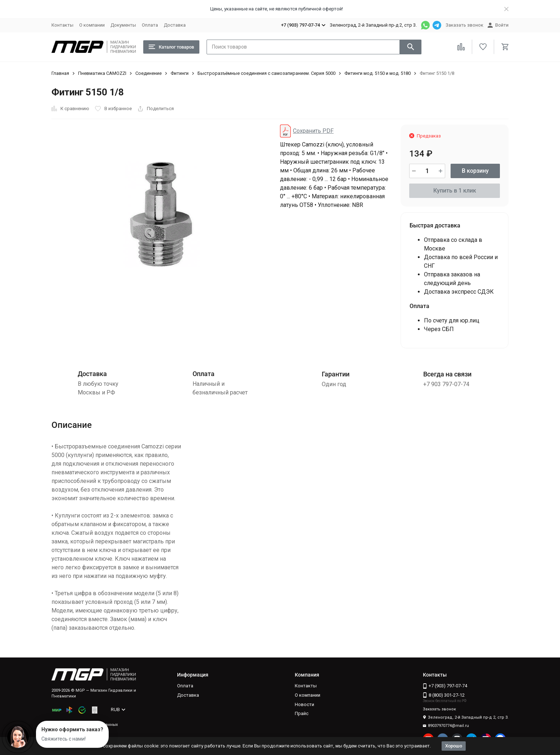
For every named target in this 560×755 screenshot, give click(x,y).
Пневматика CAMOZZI (102, 73)
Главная (60, 73)
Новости (304, 704)
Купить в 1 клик (455, 191)
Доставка (175, 25)
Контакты (62, 25)
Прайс (302, 713)
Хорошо (454, 746)
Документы (123, 25)
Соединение (148, 73)
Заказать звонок (464, 25)
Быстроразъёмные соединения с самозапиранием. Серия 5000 (267, 73)
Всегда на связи (447, 374)
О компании (92, 25)
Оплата (150, 25)
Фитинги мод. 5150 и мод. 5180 (378, 73)
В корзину (475, 171)
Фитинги (180, 73)
